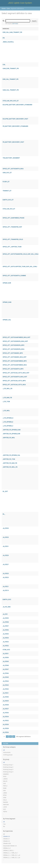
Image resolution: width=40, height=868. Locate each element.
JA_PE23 (6, 577)
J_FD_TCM (6, 402)
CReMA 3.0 (7, 836)
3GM (5, 798)
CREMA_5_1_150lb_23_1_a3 (12, 855)
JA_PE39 (6, 701)
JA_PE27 (6, 564)
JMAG (5, 793)
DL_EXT (5, 491)
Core (8, 9)
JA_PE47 (6, 669)
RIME (5, 788)
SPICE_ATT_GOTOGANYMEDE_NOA (15, 365)
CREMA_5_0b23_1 (9, 850)
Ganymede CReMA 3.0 (10, 846)
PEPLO (5, 786)
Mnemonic (6, 29)
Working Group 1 (8, 765)
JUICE (5, 807)
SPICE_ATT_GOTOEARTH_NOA (13, 169)
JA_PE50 (6, 657)
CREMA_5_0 (7, 848)
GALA (5, 800)
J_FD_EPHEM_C (8, 426)
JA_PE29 (6, 555)
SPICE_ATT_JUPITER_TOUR (12, 247)
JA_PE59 (6, 618)
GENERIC (6, 774)
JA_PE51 (6, 654)
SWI (4, 791)
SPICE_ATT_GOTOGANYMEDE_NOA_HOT (16, 337)
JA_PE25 (6, 573)
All (4, 750)
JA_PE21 (6, 586)
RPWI (5, 795)
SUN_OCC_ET (7, 173)
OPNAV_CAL (7, 320)
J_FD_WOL (6, 411)
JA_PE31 (6, 546)
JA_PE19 (6, 590)
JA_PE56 (6, 630)
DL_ (4, 514)
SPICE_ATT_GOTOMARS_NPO (13, 353)
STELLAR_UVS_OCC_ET (11, 101)
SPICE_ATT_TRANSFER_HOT (12, 227)
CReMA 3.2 (7, 841)
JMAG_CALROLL (8, 42)
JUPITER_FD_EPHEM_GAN (12, 430)
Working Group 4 (8, 772)
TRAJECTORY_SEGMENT (11, 158)
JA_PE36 (6, 713)
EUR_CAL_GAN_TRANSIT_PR (12, 32)
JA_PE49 (6, 661)
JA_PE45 (6, 677)
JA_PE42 (6, 689)
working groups (8, 755)
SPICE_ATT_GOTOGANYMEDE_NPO (15, 361)
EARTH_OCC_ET (8, 200)
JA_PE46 (6, 673)
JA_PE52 (6, 646)
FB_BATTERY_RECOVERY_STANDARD (15, 126)
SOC (5, 809)
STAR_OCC (6, 650)
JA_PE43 (6, 685)
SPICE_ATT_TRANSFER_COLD (13, 239)
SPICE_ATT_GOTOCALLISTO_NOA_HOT (16, 373)
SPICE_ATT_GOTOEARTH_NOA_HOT (15, 377)
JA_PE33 (6, 537)
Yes (4, 824)
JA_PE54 (6, 638)
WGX (5, 776)
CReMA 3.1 (7, 839)
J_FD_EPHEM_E (8, 422)
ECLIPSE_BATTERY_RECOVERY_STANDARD (17, 105)
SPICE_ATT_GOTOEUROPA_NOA (13, 349)
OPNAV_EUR (7, 283)
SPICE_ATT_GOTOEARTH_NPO (13, 369)
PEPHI (5, 812)
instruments (7, 752)
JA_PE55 (6, 634)
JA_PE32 (6, 721)
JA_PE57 (6, 626)
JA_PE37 (6, 709)
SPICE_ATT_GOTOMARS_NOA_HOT (15, 357)
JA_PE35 (6, 528)
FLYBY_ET (6, 182)
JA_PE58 (6, 622)
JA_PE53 (6, 642)
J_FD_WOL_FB (7, 389)
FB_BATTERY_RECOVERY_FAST (13, 142)
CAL (4, 65)
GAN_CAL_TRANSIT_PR (11, 90)
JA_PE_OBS (7, 607)
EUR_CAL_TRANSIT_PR (11, 79)
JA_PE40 (6, 697)
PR (4, 38)
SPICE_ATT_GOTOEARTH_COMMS (14, 276)
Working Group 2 (8, 767)
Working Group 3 (8, 769)
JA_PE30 (6, 724)
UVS (4, 784)
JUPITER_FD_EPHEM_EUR (11, 434)
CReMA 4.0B (7, 843)
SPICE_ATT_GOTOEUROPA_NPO (13, 345)
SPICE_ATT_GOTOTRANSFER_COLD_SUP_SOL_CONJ (21, 254)
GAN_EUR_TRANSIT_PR (11, 68)
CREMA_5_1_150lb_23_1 (11, 853)
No (4, 826)
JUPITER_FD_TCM (9, 459)
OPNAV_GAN (7, 302)
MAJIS (5, 781)
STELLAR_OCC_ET (9, 209)
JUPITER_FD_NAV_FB (10, 463)
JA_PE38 (6, 705)
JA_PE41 (6, 693)
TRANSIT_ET (7, 191)
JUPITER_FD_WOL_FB (10, 467)
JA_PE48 (6, 665)
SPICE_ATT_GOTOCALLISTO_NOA (14, 385)
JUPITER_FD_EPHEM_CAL (11, 455)
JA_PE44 (6, 681)
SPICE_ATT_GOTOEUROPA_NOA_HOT (15, 341)
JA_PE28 (6, 728)
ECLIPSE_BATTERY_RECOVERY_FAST (15, 119)
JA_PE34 (6, 717)
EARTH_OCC (7, 599)
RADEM (5, 802)
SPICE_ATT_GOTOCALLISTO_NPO (14, 381)
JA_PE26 (6, 732)
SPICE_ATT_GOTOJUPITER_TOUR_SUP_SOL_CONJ (20, 267)
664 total (15, 24)
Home (4, 9)
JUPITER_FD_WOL (9, 438)
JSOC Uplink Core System (20, 3)
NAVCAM (6, 805)
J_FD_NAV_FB (7, 398)
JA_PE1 (5, 614)
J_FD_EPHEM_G (8, 418)
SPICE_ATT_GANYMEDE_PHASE (13, 218)
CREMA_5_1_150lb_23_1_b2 (12, 858)
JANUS (5, 779)
